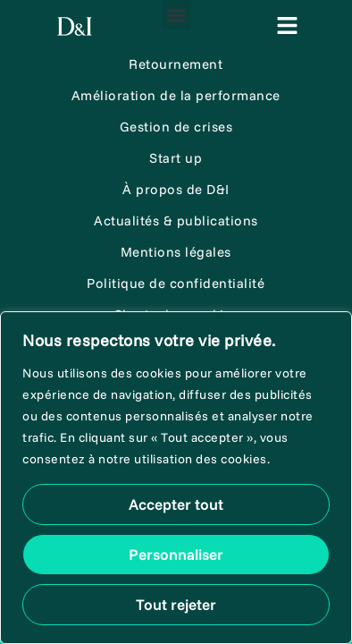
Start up (176, 158)
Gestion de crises (176, 127)
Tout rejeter (176, 604)
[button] (176, 15)
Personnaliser (176, 554)
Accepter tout (176, 504)
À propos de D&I (176, 189)
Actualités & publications (176, 220)
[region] (176, 478)
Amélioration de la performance (176, 95)
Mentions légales (176, 252)
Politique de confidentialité (176, 283)
